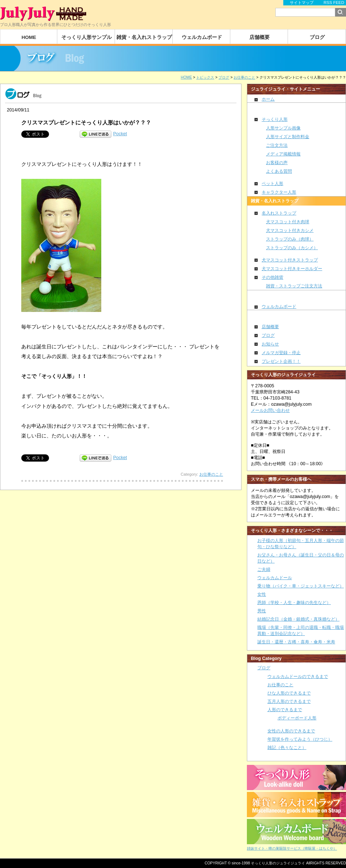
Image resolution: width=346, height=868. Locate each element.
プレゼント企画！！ (281, 361)
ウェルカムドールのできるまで (298, 677)
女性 (262, 594)
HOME (29, 37)
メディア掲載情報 (283, 154)
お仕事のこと (211, 474)
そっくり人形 (275, 119)
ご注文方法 (277, 145)
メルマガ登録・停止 (281, 353)
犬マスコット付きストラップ (290, 260)
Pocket (120, 134)
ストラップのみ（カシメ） (292, 248)
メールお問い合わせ (270, 410)
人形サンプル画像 (283, 128)
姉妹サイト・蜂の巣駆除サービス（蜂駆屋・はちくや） (292, 848)
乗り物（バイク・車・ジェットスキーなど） (301, 586)
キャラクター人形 (279, 192)
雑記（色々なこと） (287, 748)
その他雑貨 (272, 277)
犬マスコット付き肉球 (288, 222)
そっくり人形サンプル (86, 37)
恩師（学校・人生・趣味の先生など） (294, 603)
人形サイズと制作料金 (288, 137)
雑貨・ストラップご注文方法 (294, 286)
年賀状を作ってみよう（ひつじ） (300, 739)
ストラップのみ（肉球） (290, 239)
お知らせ (270, 344)
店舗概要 (259, 37)
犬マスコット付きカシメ (290, 230)
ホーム (268, 99)
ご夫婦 (264, 569)
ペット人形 (272, 184)
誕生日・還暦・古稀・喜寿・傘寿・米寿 (296, 642)
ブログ (317, 37)
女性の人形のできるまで (291, 731)
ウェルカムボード (202, 37)
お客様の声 (277, 163)
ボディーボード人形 (297, 718)
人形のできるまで (285, 710)
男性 (262, 611)
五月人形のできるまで (289, 701)
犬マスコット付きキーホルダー (292, 269)
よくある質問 (279, 171)
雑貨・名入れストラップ (144, 37)
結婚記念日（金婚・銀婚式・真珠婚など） (298, 619)
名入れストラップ (279, 213)
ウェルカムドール (275, 578)
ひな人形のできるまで (289, 693)
